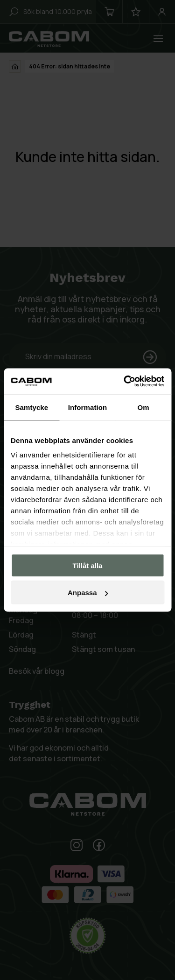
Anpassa (88, 593)
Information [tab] (88, 407)
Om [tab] (143, 407)
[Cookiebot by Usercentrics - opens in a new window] (125, 382)
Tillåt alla (88, 565)
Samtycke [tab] (31, 407)
